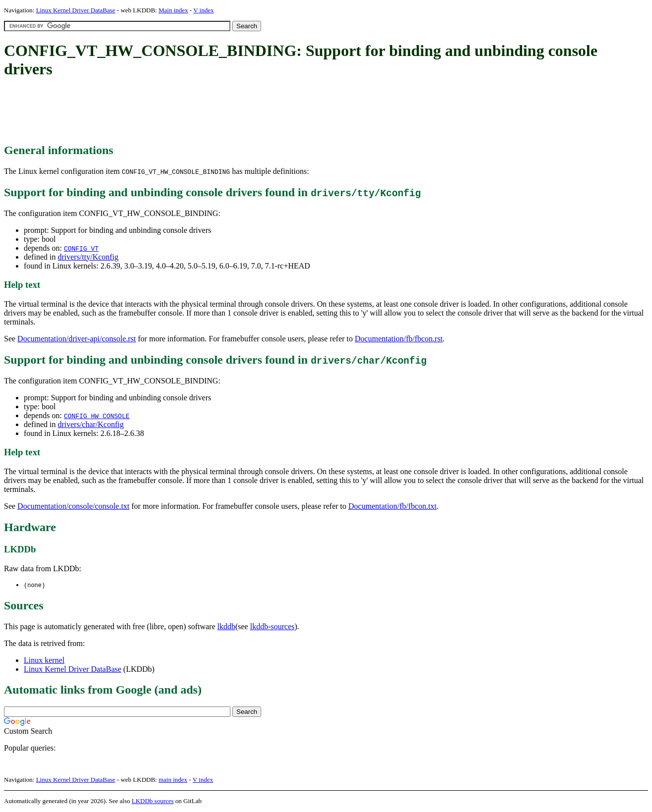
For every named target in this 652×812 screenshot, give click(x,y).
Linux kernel (44, 661)
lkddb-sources (272, 627)
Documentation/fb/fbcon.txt (392, 506)
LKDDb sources (153, 801)
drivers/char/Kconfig (90, 424)
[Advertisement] (184, 111)
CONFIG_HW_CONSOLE (97, 416)
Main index (173, 10)
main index (173, 780)
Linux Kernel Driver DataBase (76, 10)
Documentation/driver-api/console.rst (77, 339)
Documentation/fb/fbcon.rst (399, 339)
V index (203, 10)
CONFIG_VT (81, 248)
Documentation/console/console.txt (73, 506)
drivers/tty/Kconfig (88, 257)
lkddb (226, 627)
